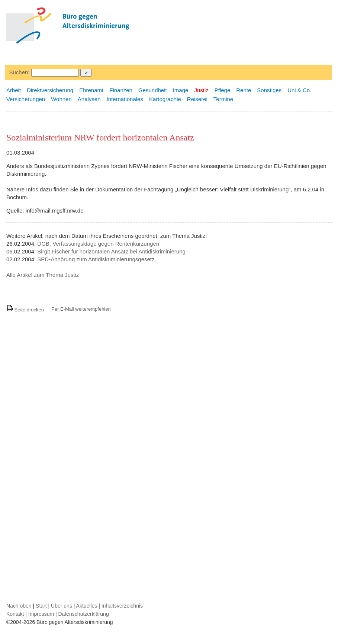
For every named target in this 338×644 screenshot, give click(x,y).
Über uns (62, 606)
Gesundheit (153, 90)
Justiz (201, 90)
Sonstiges (269, 90)
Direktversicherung (50, 90)
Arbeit (14, 90)
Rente (244, 90)
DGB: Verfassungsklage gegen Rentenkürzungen (98, 244)
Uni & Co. (299, 90)
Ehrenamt (91, 90)
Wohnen (61, 99)
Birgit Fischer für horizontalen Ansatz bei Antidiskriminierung (111, 251)
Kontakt (15, 614)
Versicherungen (26, 99)
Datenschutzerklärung (84, 614)
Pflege (223, 90)
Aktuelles (87, 606)
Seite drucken (25, 310)
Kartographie (165, 99)
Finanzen (121, 90)
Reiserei (197, 99)
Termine (223, 99)
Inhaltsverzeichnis (122, 606)
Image (181, 90)
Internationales (125, 99)
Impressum (41, 614)
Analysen (89, 99)
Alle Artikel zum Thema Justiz (43, 275)
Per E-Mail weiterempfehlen (81, 309)
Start (41, 606)
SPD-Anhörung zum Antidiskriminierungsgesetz (96, 259)
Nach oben (19, 606)
